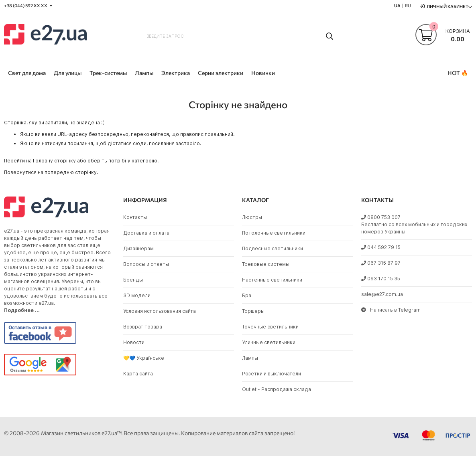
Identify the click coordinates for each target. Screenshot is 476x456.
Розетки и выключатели (272, 374)
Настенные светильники (272, 280)
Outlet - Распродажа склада (277, 389)
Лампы (250, 358)
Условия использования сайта (160, 311)
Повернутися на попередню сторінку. (51, 172)
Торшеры (253, 311)
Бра (247, 295)
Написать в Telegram (391, 310)
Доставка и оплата (146, 233)
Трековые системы (266, 264)
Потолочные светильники (274, 233)
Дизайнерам (138, 248)
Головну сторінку (54, 161)
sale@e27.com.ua (382, 294)
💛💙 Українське (144, 358)
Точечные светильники (270, 327)
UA (397, 5)
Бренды (133, 280)
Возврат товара (143, 327)
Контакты (135, 217)
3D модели (137, 295)
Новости (134, 342)
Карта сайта (138, 374)
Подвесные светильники (273, 248)
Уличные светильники (269, 342)
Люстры (252, 217)
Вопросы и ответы (146, 264)
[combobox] (238, 36)
